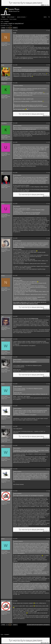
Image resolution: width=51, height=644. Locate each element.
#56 (49, 446)
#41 (49, 31)
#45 (49, 142)
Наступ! (15, 28)
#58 (49, 491)
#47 (49, 204)
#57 (49, 469)
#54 (49, 406)
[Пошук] (49, 17)
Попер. (4, 28)
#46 (49, 173)
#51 (49, 339)
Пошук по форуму (13, 19)
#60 (49, 601)
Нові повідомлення (4, 19)
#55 (49, 426)
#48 (49, 238)
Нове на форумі (11, 17)
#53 (49, 384)
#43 (49, 83)
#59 (49, 539)
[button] (15, 17)
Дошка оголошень (21, 17)
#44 (49, 123)
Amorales (4, 25)
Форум (3, 17)
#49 (49, 276)
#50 (49, 316)
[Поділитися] (47, 31)
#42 (49, 65)
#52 (49, 357)
